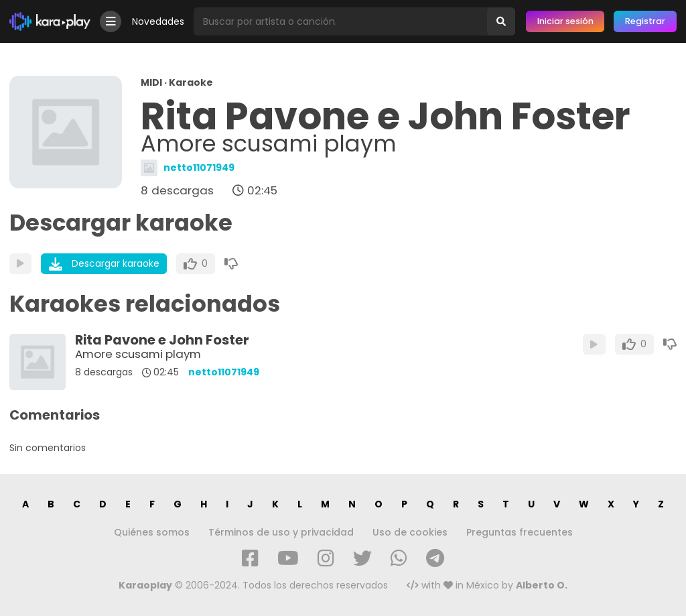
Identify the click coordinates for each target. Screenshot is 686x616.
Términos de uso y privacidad (281, 532)
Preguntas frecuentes (520, 532)
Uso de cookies (410, 532)
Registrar (645, 21)
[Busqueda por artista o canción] (340, 21)
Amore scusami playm (138, 354)
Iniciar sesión (565, 21)
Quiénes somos (152, 532)
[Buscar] (501, 21)
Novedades (158, 21)
